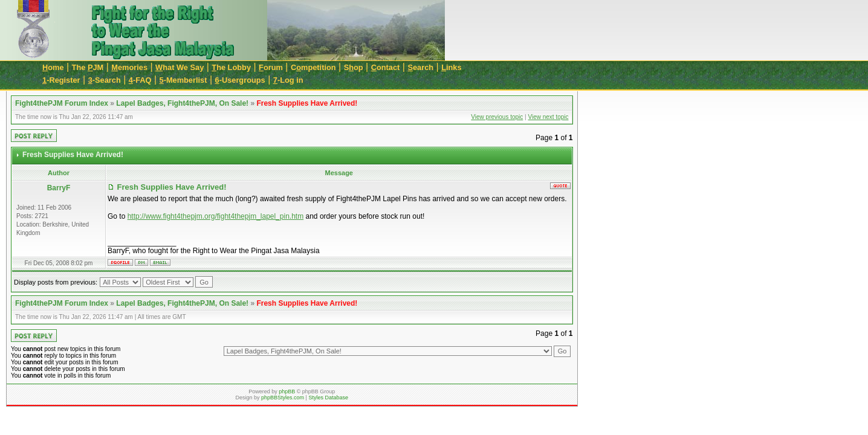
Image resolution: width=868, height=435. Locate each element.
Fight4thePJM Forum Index (62, 103)
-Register (61, 80)
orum (271, 67)
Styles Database (328, 398)
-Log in (288, 80)
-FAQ (140, 80)
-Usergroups (240, 80)
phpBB (287, 391)
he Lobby (231, 67)
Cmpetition (313, 67)
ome (53, 67)
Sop (354, 67)
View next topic (548, 117)
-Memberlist (183, 80)
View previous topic (497, 117)
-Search (105, 80)
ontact (386, 67)
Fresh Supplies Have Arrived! (307, 103)
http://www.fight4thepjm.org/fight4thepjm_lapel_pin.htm (216, 216)
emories (129, 67)
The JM (88, 67)
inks (451, 67)
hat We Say (180, 67)
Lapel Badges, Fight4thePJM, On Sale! (182, 103)
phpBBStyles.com (283, 398)
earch (420, 67)
